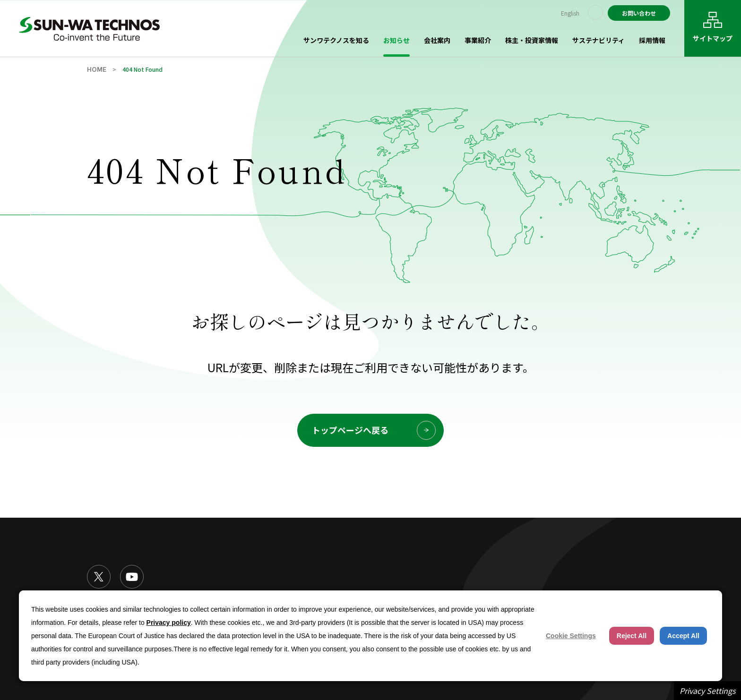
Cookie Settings (571, 636)
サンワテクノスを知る (336, 40)
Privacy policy (169, 623)
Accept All (683, 636)
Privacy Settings (707, 691)
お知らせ (396, 40)
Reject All (632, 636)
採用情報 (652, 40)
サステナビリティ (599, 40)
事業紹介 (478, 40)
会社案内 (437, 40)
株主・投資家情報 (532, 40)
